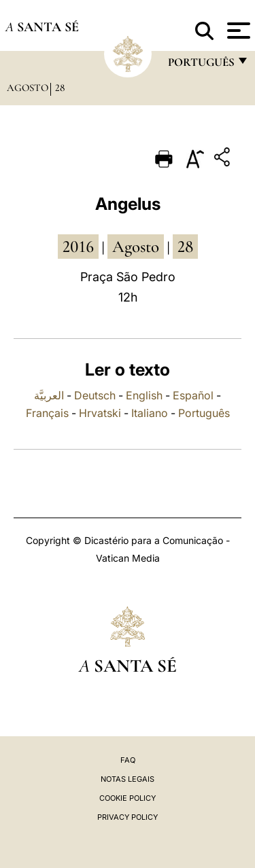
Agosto (28, 88)
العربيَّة (49, 395)
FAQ (128, 760)
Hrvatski (100, 413)
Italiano (150, 413)
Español (193, 395)
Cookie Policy (128, 798)
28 (60, 88)
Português (204, 413)
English (144, 395)
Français (47, 413)
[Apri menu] (237, 31)
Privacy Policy (128, 817)
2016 (78, 247)
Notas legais (128, 779)
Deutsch (95, 395)
